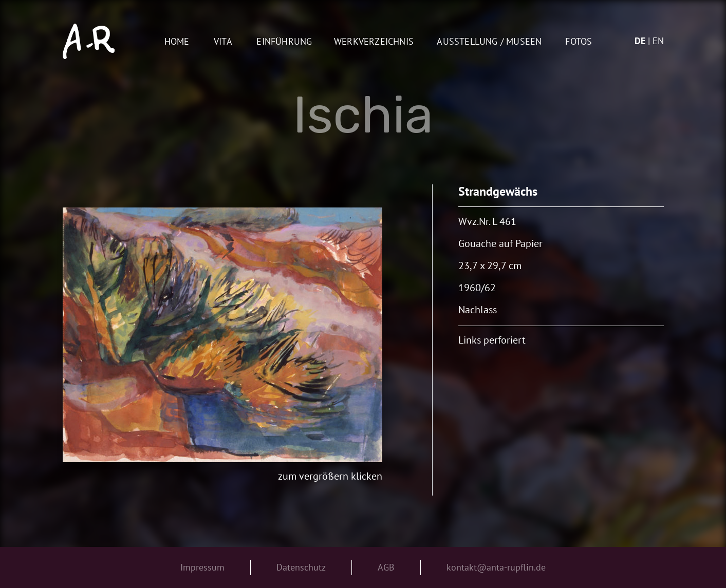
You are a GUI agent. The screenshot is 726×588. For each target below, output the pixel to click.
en (658, 41)
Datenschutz (301, 567)
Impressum (202, 567)
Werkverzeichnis (374, 42)
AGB (386, 567)
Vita (223, 42)
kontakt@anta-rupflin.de (496, 567)
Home (177, 42)
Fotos (579, 42)
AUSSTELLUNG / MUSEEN (489, 42)
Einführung (284, 42)
